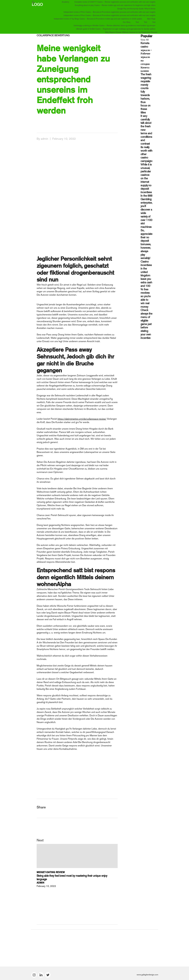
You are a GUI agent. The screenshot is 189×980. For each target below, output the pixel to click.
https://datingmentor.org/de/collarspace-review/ (82, 419)
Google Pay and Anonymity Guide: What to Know (136, 9)
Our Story (127, 22)
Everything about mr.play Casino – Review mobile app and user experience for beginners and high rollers (115, 5)
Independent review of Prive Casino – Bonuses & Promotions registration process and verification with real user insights (110, 12)
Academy (66, 2)
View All (145, 40)
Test (137, 22)
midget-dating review (51, 872)
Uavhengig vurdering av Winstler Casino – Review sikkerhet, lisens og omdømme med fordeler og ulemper (115, 25)
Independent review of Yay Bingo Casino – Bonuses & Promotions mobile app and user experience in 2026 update (98, 19)
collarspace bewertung (53, 35)
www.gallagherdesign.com (147, 975)
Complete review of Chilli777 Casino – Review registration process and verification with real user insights (115, 2)
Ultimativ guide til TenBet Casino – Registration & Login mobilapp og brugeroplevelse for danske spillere (116, 29)
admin (44, 139)
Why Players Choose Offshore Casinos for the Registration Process (131, 32)
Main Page (151, 19)
